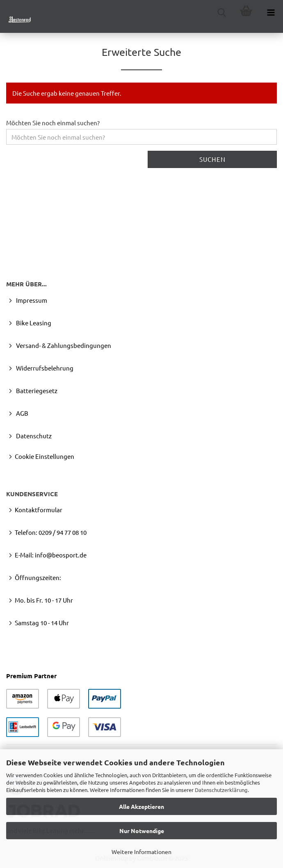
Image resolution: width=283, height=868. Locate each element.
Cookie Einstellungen (45, 456)
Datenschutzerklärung (221, 790)
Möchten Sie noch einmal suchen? (53, 123)
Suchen (212, 159)
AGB (22, 413)
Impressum (31, 300)
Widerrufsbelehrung (44, 368)
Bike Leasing (33, 323)
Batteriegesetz (36, 390)
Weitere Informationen (141, 852)
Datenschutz (33, 436)
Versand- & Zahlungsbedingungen (63, 345)
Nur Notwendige (142, 831)
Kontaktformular (39, 510)
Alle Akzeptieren (141, 806)
